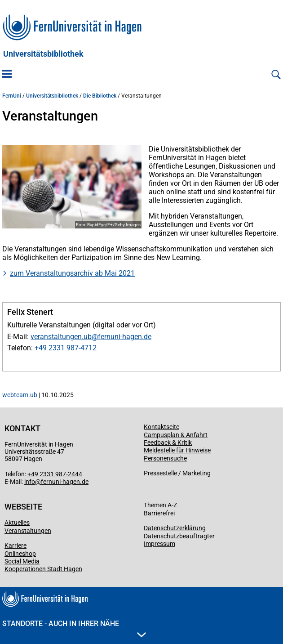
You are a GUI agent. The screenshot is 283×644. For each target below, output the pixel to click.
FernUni (12, 96)
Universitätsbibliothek (43, 54)
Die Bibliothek (100, 96)
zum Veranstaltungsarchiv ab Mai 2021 (72, 273)
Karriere (15, 546)
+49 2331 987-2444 (55, 474)
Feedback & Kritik (168, 443)
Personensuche (165, 458)
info (30, 482)
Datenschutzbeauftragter (179, 536)
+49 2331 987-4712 (66, 348)
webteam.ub (20, 395)
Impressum (159, 544)
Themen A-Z (160, 505)
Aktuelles (17, 523)
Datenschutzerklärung (175, 528)
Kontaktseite (161, 427)
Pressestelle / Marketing (177, 473)
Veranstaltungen (28, 531)
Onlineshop (20, 554)
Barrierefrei (159, 513)
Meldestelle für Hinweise (177, 450)
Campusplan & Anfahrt (176, 435)
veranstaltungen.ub (61, 337)
